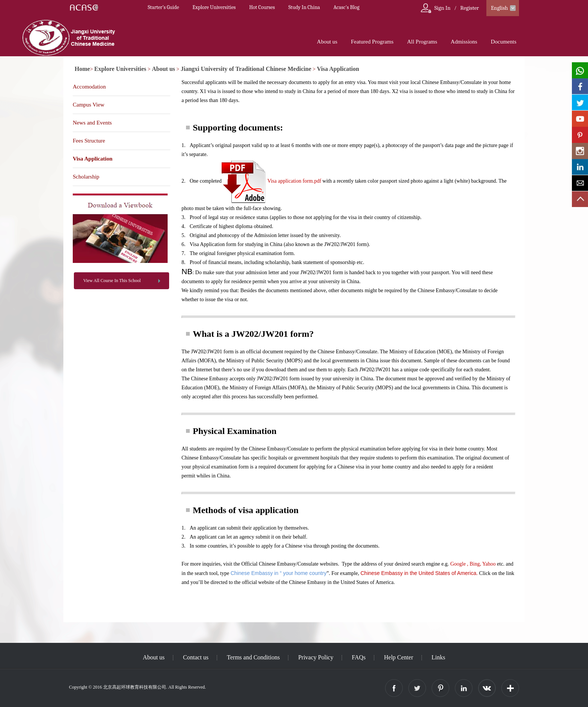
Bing (475, 564)
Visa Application (338, 69)
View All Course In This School (112, 281)
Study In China (304, 7)
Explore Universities (214, 7)
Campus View (88, 105)
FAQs (359, 657)
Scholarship (86, 177)
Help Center (399, 657)
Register (469, 8)
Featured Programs (372, 42)
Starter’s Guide (163, 7)
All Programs (422, 42)
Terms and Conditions (253, 657)
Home (82, 69)
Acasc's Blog (346, 7)
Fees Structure (89, 141)
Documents (504, 42)
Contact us (196, 657)
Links (438, 657)
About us (327, 42)
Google (458, 564)
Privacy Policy (316, 657)
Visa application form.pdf (294, 181)
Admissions (464, 42)
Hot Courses (262, 7)
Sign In (442, 8)
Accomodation (89, 87)
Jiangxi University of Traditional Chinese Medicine (246, 69)
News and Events (92, 123)
